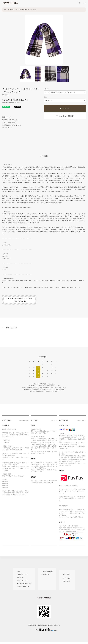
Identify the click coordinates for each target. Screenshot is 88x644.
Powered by (44, 629)
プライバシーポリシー (23, 586)
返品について (6, 117)
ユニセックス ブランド (14, 10)
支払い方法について (22, 580)
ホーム (18, 571)
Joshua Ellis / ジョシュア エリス (29, 10)
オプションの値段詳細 (9, 122)
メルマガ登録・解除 (47, 571)
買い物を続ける (7, 128)
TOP (5, 10)
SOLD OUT (65, 108)
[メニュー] (84, 3)
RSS (43, 574)
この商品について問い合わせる (12, 125)
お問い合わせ (67, 581)
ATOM (47, 574)
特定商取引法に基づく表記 (10, 120)
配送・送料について (22, 574)
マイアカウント (67, 574)
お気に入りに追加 (65, 116)
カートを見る (67, 578)
